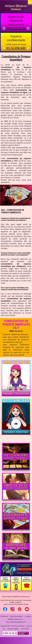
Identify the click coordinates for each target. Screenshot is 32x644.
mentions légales (13, 629)
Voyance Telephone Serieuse (16, 7)
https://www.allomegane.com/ (16, 622)
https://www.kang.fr (16, 616)
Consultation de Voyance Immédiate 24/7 (16, 324)
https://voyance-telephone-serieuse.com (16, 597)
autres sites (25, 629)
